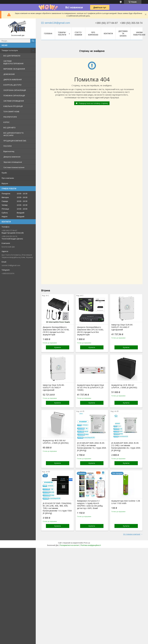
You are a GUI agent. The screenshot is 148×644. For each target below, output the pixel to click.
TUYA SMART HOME (11, 112)
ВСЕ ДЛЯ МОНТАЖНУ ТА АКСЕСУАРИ (13, 134)
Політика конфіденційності (91, 545)
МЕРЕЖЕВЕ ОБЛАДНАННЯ (14, 69)
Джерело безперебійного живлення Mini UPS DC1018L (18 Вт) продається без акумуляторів (56, 331)
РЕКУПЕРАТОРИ (10, 117)
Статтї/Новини (78, 34)
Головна (48, 34)
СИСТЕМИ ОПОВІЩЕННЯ (14, 101)
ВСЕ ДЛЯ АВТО (9, 128)
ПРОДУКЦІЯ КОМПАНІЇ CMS (15, 141)
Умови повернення (139, 34)
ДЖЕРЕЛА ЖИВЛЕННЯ (13, 80)
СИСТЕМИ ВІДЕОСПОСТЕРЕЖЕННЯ (13, 62)
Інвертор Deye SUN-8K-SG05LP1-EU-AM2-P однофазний (54, 388)
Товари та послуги (10, 50)
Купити (58, 347)
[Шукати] (33, 41)
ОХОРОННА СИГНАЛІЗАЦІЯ (15, 90)
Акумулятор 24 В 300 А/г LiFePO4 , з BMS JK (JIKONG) (124, 386)
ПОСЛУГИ (7, 146)
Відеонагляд (9, 151)
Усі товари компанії (132, 534)
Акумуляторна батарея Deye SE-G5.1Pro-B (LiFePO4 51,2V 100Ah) (91, 388)
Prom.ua (87, 543)
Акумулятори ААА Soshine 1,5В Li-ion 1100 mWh (126, 502)
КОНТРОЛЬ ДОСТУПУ (12, 85)
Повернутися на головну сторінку (93, 103)
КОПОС (7, 122)
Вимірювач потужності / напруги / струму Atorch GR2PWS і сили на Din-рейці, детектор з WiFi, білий (90, 505)
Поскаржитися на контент (69, 545)
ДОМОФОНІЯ (9, 74)
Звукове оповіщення (13, 162)
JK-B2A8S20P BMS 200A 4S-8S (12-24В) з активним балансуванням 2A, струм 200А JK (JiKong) (126, 447)
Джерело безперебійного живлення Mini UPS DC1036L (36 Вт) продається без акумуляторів (90, 331)
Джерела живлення (12, 157)
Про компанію (8, 178)
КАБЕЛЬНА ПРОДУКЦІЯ (13, 106)
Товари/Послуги (62, 34)
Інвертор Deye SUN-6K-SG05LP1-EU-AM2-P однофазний (122, 327)
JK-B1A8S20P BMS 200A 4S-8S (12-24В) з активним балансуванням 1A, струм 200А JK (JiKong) (92, 447)
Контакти (108, 34)
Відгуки (5, 183)
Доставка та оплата (123, 34)
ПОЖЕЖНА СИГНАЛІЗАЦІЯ (14, 96)
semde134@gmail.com (11, 265)
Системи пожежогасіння (14, 167)
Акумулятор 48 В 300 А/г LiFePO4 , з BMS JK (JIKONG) (56, 442)
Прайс (4, 173)
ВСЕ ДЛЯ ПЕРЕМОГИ (12, 56)
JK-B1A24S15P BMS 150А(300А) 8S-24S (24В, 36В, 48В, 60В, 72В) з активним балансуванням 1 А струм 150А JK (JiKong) (57, 508)
